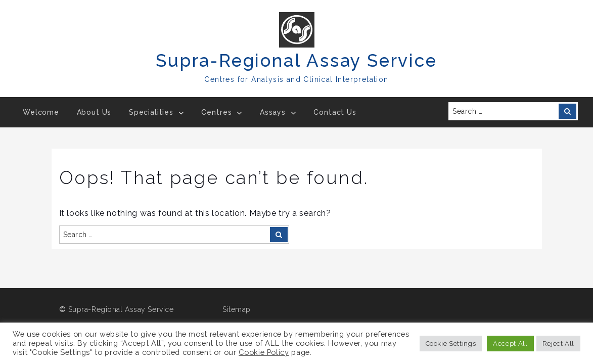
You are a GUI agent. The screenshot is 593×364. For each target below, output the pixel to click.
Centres (216, 112)
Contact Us (335, 112)
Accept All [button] (510, 344)
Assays (273, 112)
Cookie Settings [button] (451, 344)
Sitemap (237, 309)
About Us (94, 112)
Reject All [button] (558, 344)
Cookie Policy (264, 352)
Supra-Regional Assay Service (296, 60)
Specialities (151, 112)
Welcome (41, 112)
